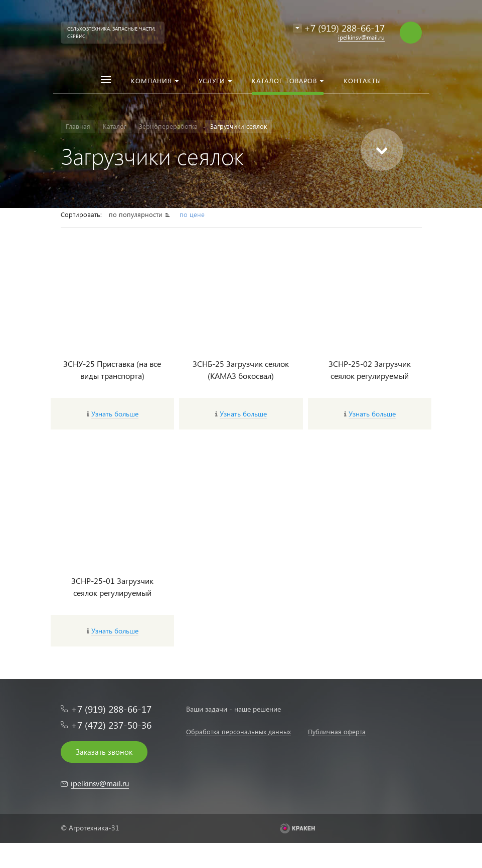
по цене (192, 214)
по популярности (137, 214)
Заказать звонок (104, 752)
